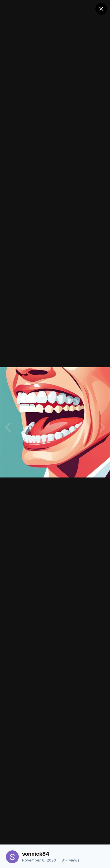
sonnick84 (36, 854)
